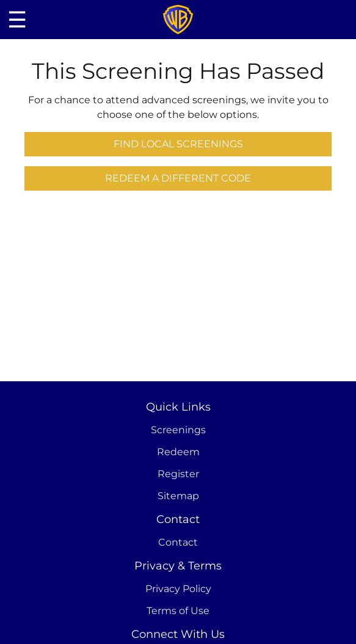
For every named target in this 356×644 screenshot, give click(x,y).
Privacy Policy (178, 589)
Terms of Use (178, 611)
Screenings (178, 430)
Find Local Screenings (178, 144)
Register (178, 474)
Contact (178, 542)
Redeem (178, 452)
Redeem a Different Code (178, 178)
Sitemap (178, 496)
